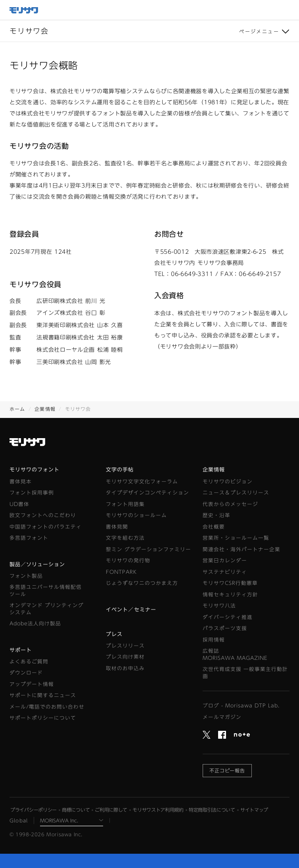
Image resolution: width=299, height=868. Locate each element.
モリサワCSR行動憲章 (230, 583)
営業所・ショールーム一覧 (236, 538)
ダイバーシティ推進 (228, 617)
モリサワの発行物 (128, 560)
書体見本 (21, 482)
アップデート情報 (32, 684)
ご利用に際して (111, 810)
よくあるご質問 (29, 662)
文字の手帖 (120, 470)
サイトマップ (254, 810)
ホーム (17, 409)
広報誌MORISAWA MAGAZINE (235, 654)
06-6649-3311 (192, 274)
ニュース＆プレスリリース (236, 493)
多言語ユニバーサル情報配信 (46, 591)
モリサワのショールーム (136, 515)
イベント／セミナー (131, 610)
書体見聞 (117, 527)
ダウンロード (26, 673)
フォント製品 (26, 576)
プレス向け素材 (125, 657)
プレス (114, 634)
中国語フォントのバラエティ (46, 527)
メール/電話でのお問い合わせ (47, 707)
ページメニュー (259, 31)
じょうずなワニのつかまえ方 (142, 583)
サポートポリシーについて (43, 718)
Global (19, 820)
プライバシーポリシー (34, 810)
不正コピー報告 (227, 770)
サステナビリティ (225, 572)
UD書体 (19, 504)
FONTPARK (121, 572)
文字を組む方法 (125, 538)
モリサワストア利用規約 (158, 810)
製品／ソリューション (37, 564)
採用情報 (214, 640)
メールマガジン (222, 717)
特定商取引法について (212, 810)
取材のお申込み (125, 668)
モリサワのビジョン (228, 482)
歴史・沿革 (217, 515)
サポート (21, 650)
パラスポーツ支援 (225, 628)
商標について (76, 810)
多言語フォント (29, 538)
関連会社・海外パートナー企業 (241, 549)
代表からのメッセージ (230, 504)
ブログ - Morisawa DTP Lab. (241, 706)
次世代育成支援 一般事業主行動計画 (245, 673)
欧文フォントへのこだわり (43, 515)
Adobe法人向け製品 (35, 624)
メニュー (289, 10)
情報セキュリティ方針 (230, 595)
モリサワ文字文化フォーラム (142, 482)
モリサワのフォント (34, 470)
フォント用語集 (125, 504)
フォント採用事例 (32, 493)
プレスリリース (125, 646)
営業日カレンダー (225, 560)
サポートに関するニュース (43, 695)
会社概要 (214, 527)
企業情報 (45, 409)
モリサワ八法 (219, 606)
